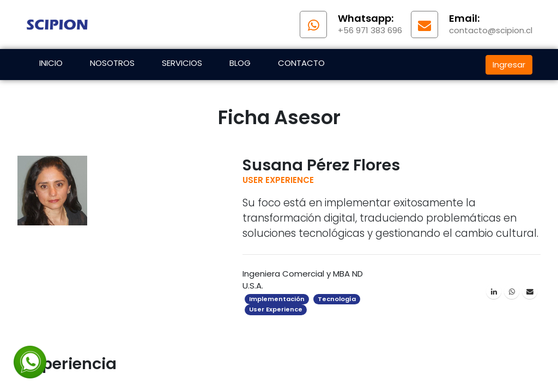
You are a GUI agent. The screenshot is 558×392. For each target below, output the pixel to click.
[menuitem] (51, 65)
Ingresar (509, 65)
